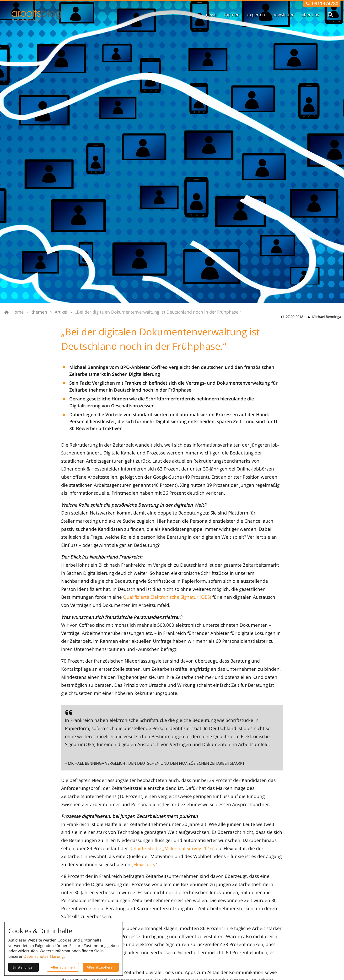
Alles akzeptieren (101, 967)
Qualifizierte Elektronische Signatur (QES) (167, 597)
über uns (310, 15)
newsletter (283, 15)
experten (256, 15)
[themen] (39, 312)
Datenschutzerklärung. (44, 956)
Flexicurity (145, 864)
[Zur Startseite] (36, 15)
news (211, 15)
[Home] (18, 312)
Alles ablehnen (63, 967)
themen (232, 15)
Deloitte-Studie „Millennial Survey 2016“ (172, 848)
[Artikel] (61, 312)
